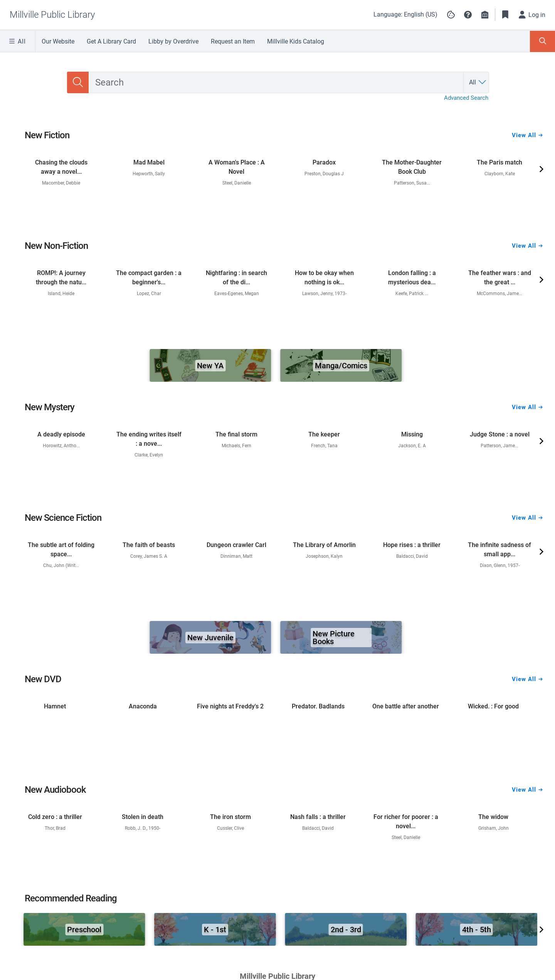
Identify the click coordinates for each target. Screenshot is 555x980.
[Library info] (485, 15)
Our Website (58, 41)
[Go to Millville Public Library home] (52, 15)
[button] (468, 15)
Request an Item (233, 41)
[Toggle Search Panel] (542, 41)
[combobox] (276, 73)
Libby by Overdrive (173, 41)
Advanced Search (466, 89)
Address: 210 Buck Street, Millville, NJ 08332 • (233, 749)
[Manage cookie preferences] (451, 15)
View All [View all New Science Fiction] (527, 499)
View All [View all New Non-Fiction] (527, 227)
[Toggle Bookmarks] (505, 15)
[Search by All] (478, 73)
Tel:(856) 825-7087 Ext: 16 (357, 749)
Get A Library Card (111, 41)
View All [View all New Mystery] (527, 389)
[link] (61, 151)
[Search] (78, 73)
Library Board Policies (312, 761)
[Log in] (532, 15)
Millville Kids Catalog (296, 41)
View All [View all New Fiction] (527, 117)
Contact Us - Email (237, 761)
